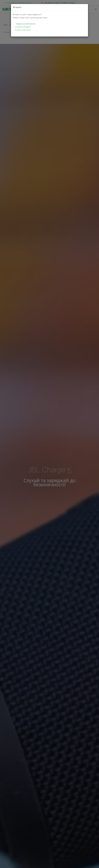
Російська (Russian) (23, 30)
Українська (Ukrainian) (26, 24)
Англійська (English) (23, 27)
